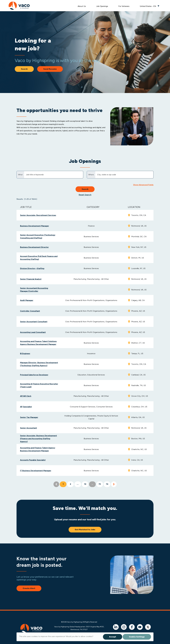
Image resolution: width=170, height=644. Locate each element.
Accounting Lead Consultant (33, 332)
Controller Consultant (30, 311)
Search (24, 69)
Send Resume (50, 69)
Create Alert (29, 588)
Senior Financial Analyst (31, 279)
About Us (82, 6)
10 (85, 484)
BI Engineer (25, 353)
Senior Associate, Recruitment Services (38, 215)
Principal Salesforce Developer (34, 375)
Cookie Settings (137, 637)
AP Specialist (26, 407)
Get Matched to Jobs (85, 530)
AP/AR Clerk (26, 396)
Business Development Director (34, 247)
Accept (113, 637)
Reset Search (85, 195)
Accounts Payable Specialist (33, 460)
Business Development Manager (35, 226)
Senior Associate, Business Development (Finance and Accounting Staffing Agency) (38, 439)
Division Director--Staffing (32, 268)
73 (100, 484)
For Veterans (124, 6)
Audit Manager (27, 300)
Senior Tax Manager (29, 417)
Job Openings (102, 6)
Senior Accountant (29, 428)
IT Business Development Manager (36, 471)
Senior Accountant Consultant (34, 322)
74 (107, 484)
